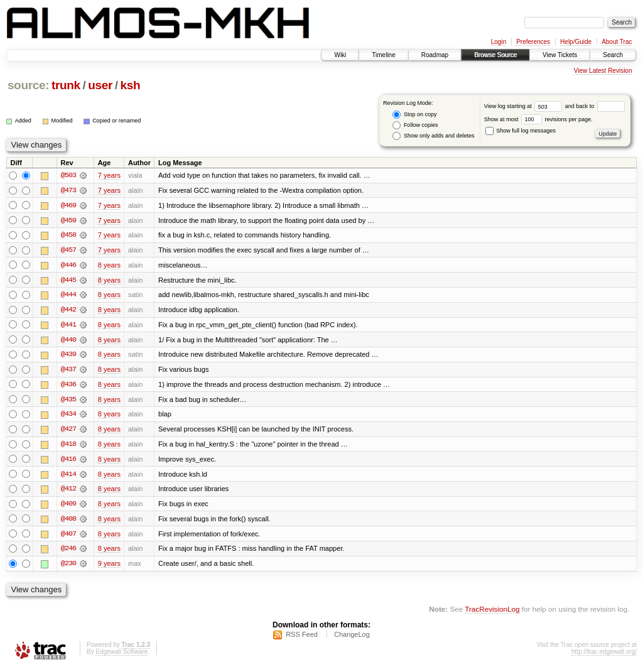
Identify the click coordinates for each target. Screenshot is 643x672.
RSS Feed (302, 638)
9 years (109, 567)
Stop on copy (414, 115)
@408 (68, 522)
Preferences (533, 42)
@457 (68, 251)
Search (613, 55)
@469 (68, 205)
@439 (68, 356)
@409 (68, 507)
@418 (68, 447)
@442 (68, 311)
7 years (109, 175)
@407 (68, 537)
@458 (68, 236)
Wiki (340, 55)
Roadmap (435, 55)
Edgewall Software (122, 655)
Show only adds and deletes (433, 136)
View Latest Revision (603, 71)
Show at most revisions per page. (538, 119)
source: (28, 85)
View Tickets (560, 55)
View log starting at (525, 106)
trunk (66, 85)
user (100, 85)
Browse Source (495, 55)
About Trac (617, 42)
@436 (68, 386)
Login (499, 42)
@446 (68, 266)
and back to (595, 106)
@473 (68, 190)
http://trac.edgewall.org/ (604, 655)
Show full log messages (521, 131)
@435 (68, 401)
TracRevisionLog (492, 613)
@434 (68, 416)
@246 (68, 552)
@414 (68, 477)
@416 (68, 462)
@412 (68, 492)
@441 (68, 326)
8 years (109, 266)
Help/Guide (576, 42)
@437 (68, 371)
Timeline (383, 55)
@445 (68, 281)
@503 (68, 175)
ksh (131, 85)
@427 (68, 431)
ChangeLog (352, 638)
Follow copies (415, 125)
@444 (68, 296)
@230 (68, 567)
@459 (68, 220)
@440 (68, 341)
